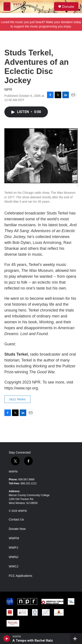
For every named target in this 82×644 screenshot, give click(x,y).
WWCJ (14, 566)
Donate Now (17, 529)
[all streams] (76, 639)
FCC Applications (20, 576)
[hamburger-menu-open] (7, 7)
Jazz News (17, 399)
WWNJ (14, 557)
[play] (7, 639)
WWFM (13, 472)
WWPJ (13, 548)
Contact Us (16, 520)
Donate (68, 7)
